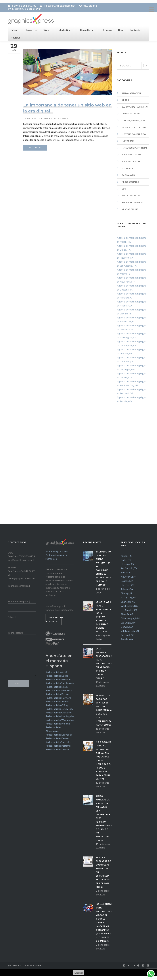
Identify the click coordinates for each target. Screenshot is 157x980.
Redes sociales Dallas (57, 675)
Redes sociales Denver (57, 737)
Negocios (127, 168)
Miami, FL (126, 572)
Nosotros (32, 29)
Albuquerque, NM (130, 618)
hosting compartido (134, 133)
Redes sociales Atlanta (57, 701)
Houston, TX (127, 563)
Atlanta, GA (127, 588)
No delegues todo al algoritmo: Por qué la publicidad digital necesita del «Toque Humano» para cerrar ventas (104, 760)
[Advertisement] (133, 466)
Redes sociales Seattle (57, 749)
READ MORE (35, 147)
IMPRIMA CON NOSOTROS (54, 619)
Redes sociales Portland (58, 745)
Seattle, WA (127, 638)
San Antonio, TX (129, 568)
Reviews (16, 37)
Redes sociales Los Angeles (60, 715)
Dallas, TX (126, 559)
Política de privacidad (57, 551)
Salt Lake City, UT (130, 630)
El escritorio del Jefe (134, 127)
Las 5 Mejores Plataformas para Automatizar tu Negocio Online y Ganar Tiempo (104, 663)
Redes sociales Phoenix (58, 723)
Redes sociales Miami (57, 686)
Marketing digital (132, 154)
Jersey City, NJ (128, 597)
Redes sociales (130, 181)
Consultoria (88, 29)
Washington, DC (129, 605)
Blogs (125, 99)
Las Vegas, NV (128, 622)
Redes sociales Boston (57, 693)
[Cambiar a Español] (78, 972)
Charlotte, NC (128, 601)
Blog (121, 29)
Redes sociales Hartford (58, 697)
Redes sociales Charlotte (58, 712)
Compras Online (131, 113)
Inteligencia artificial (135, 147)
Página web (128, 174)
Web (48, 29)
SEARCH (145, 65)
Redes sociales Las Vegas (59, 734)
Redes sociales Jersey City (59, 708)
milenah (63, 118)
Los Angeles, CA (129, 609)
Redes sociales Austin (57, 671)
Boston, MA (127, 580)
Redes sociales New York (59, 690)
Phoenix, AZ (127, 613)
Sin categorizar (131, 195)
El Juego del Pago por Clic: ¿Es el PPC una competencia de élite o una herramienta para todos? (104, 709)
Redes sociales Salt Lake (58, 741)
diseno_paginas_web (134, 120)
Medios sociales (131, 161)
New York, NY (128, 576)
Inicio (16, 29)
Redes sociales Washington (60, 719)
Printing (108, 29)
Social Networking (133, 202)
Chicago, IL (126, 593)
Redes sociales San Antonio (60, 682)
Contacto (135, 29)
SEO (124, 188)
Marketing (66, 29)
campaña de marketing (135, 106)
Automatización (131, 92)
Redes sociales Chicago (58, 704)
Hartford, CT (128, 584)
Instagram (128, 140)
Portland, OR (127, 634)
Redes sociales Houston (58, 679)
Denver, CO (127, 626)
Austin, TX (126, 555)
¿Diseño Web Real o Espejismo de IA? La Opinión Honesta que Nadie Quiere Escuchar (104, 616)
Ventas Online (130, 209)
